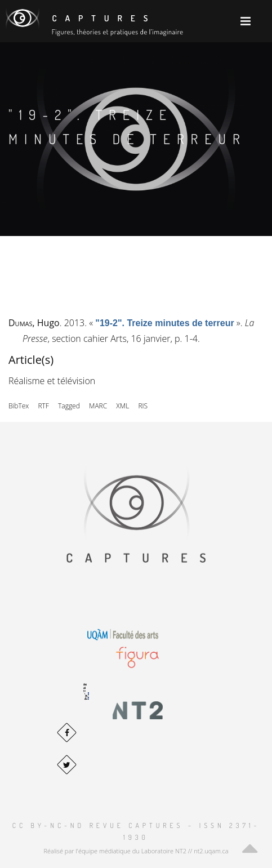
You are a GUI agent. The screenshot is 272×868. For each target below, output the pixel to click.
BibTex (19, 406)
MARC (98, 406)
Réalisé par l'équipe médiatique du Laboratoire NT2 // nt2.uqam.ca (136, 851)
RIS (143, 406)
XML (122, 406)
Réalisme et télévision (52, 381)
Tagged (69, 406)
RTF (43, 406)
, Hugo (34, 323)
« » (165, 323)
